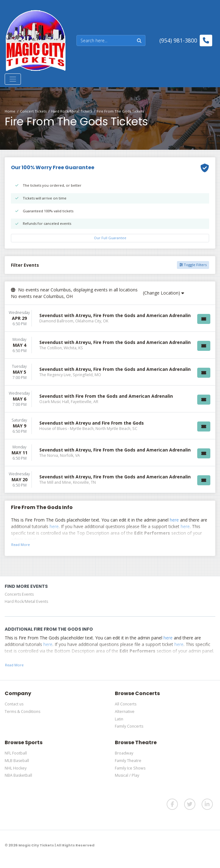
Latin (119, 719)
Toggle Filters (193, 265)
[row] (110, 318)
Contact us (14, 704)
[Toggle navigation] (13, 79)
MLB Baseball (17, 761)
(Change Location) (164, 293)
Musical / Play (127, 775)
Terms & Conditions (22, 712)
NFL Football (16, 753)
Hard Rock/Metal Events (26, 601)
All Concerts (126, 704)
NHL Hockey (16, 768)
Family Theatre (128, 761)
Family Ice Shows (130, 768)
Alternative (125, 712)
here (174, 520)
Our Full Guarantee (110, 238)
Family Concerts (129, 726)
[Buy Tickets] (204, 319)
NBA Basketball (18, 775)
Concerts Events (19, 594)
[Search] (105, 40)
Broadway (124, 753)
